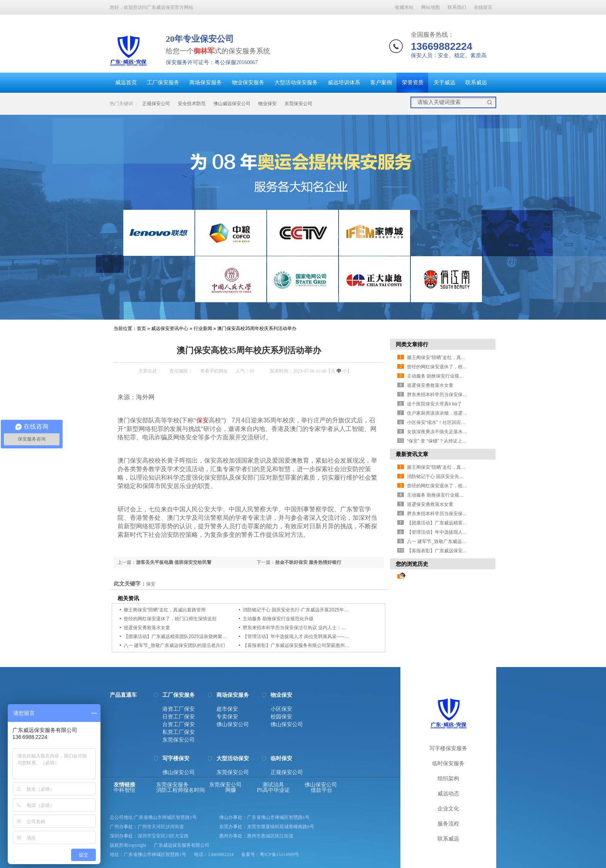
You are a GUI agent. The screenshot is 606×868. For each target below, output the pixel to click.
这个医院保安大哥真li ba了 (434, 404)
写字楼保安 (176, 759)
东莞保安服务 (172, 785)
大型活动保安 (233, 759)
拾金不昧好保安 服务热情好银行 (308, 562)
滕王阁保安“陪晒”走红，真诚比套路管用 (165, 610)
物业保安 (267, 104)
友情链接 (124, 785)
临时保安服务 (448, 763)
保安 (203, 420)
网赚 (231, 790)
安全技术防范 (192, 104)
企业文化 (448, 809)
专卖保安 (227, 717)
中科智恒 (124, 790)
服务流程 (448, 824)
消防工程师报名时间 (180, 790)
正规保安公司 (156, 104)
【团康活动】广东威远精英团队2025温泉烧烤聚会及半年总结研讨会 (194, 637)
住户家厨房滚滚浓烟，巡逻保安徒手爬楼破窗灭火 (458, 413)
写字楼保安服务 (448, 748)
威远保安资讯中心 (170, 328)
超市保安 (227, 709)
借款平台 (322, 790)
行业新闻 (203, 328)
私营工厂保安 (179, 732)
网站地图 (431, 7)
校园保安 (281, 717)
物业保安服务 (248, 83)
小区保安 (281, 709)
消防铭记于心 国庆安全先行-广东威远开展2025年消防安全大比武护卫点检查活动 (326, 610)
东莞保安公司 (298, 104)
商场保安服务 (206, 83)
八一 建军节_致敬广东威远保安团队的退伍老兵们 (174, 645)
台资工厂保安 (179, 725)
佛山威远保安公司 (232, 104)
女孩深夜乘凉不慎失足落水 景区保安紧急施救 (454, 432)
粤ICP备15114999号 (279, 854)
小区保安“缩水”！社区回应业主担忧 (443, 422)
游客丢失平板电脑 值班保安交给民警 (174, 562)
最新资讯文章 (412, 454)
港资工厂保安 (179, 709)
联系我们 (457, 7)
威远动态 (448, 794)
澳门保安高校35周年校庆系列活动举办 (257, 328)
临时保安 (281, 759)
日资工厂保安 (179, 717)
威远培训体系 (344, 83)
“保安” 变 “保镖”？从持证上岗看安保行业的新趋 (455, 441)
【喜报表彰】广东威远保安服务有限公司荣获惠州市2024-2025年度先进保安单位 (326, 645)
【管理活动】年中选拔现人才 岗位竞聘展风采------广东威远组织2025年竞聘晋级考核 (330, 637)
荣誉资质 (413, 83)
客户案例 (381, 83)
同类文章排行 (412, 344)
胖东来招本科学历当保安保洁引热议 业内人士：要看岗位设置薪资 (311, 628)
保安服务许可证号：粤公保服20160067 (212, 62)
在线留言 (483, 7)
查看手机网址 (214, 371)
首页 (141, 328)
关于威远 (444, 83)
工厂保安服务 (163, 83)
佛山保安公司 (233, 725)
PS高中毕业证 (274, 790)
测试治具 (273, 785)
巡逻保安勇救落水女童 (147, 628)
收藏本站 (404, 7)
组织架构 (448, 779)
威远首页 (126, 83)
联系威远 (476, 83)
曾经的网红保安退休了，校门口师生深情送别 (170, 619)
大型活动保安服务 (296, 83)
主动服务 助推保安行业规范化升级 (278, 619)
